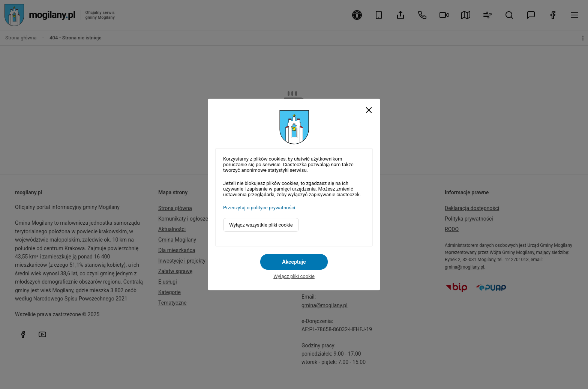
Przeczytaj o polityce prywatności (259, 208)
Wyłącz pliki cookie (294, 276)
